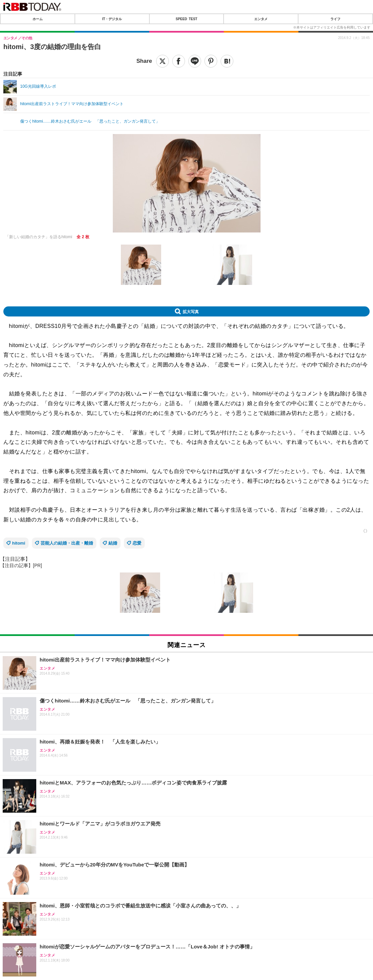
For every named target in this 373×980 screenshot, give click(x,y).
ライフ (335, 19)
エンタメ (261, 19)
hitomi (19, 543)
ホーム (38, 19)
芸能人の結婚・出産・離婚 (67, 543)
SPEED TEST (186, 19)
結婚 (113, 543)
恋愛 (137, 543)
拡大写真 (191, 311)
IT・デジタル (112, 19)
